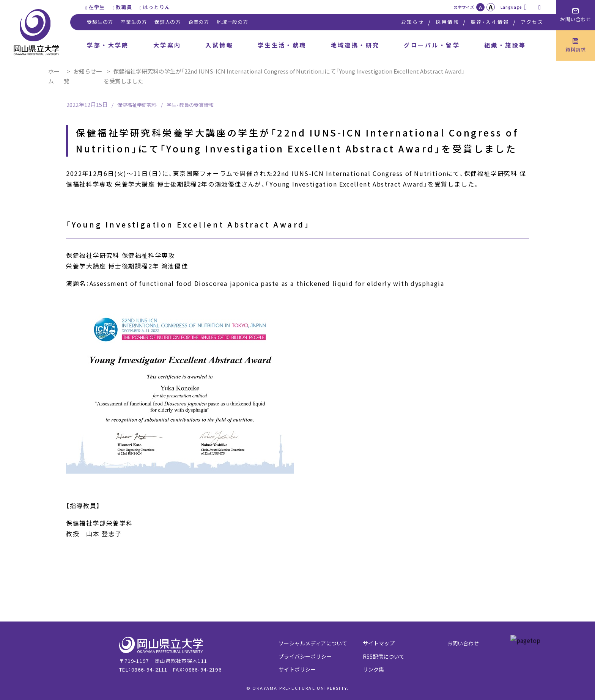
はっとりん (157, 7)
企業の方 (199, 22)
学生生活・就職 (282, 45)
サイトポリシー (297, 669)
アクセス (532, 22)
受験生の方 (100, 22)
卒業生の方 (134, 22)
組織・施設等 (505, 45)
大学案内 (167, 45)
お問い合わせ (463, 643)
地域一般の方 (232, 22)
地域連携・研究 (355, 45)
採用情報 (447, 22)
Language (511, 7)
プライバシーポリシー (305, 656)
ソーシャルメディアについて (313, 643)
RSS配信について (384, 656)
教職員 (124, 7)
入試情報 (219, 45)
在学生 (97, 7)
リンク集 (373, 669)
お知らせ (413, 22)
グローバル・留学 (432, 45)
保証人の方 (168, 22)
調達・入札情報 (490, 22)
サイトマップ (379, 643)
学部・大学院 (108, 45)
